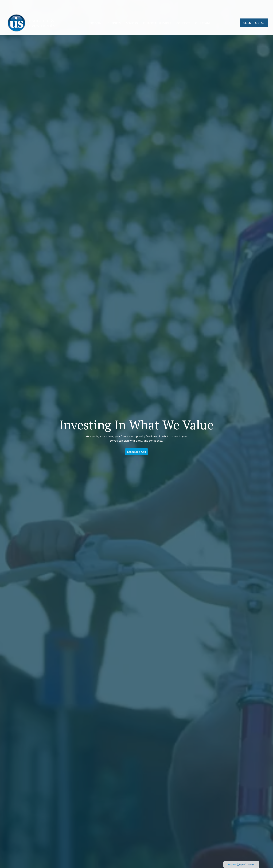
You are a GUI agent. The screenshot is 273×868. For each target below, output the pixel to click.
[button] (95, 12)
